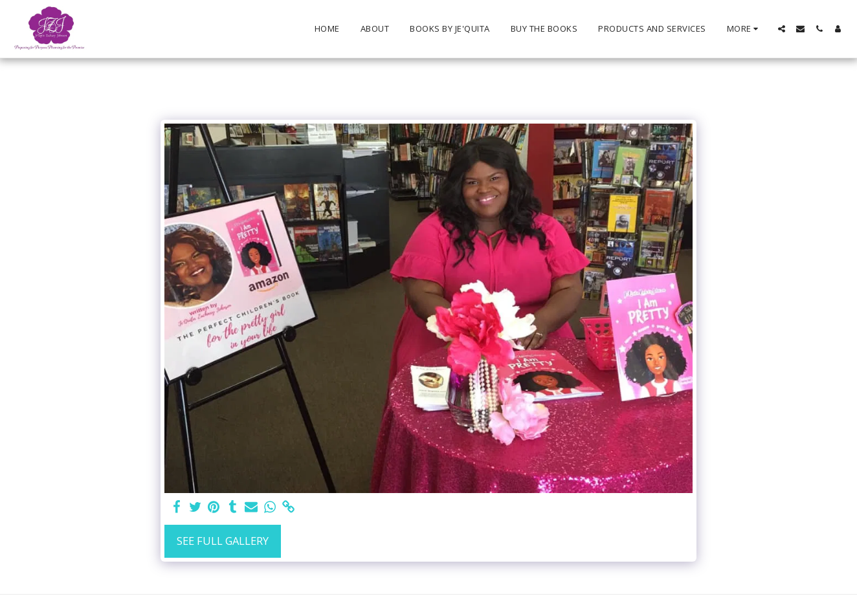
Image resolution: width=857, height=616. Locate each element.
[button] (782, 29)
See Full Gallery (223, 541)
